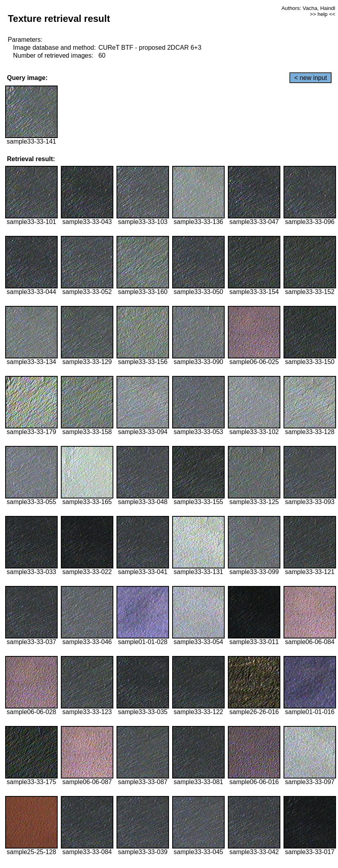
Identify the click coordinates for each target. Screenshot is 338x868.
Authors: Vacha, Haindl (308, 8)
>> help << (322, 14)
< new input (311, 78)
